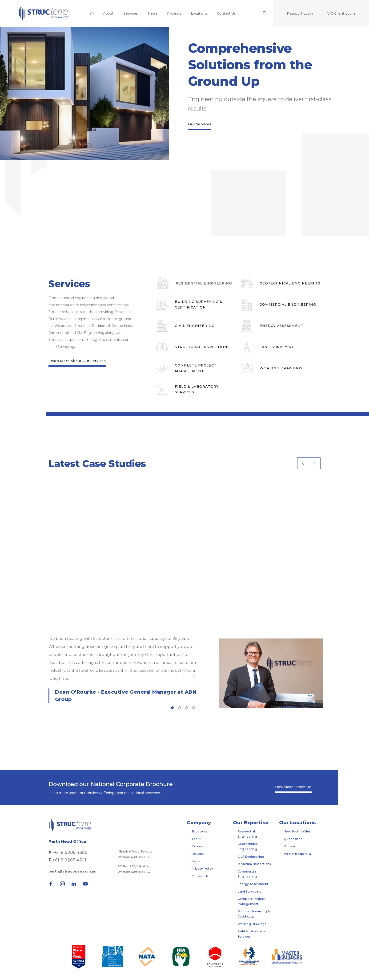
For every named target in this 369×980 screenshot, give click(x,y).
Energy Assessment (253, 884)
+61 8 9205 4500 (70, 852)
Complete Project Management (251, 901)
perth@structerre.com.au (72, 871)
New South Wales (297, 831)
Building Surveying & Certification (254, 914)
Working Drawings (252, 924)
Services (198, 854)
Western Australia (297, 854)
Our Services (200, 124)
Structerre (200, 831)
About (196, 839)
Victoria (290, 846)
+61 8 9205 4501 (69, 860)
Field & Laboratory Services (251, 934)
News (196, 861)
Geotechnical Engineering (248, 846)
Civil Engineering (251, 857)
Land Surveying (250, 891)
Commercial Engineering (247, 874)
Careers (198, 846)
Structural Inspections (254, 864)
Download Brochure (293, 787)
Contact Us (200, 876)
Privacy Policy (202, 869)
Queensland (293, 839)
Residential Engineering (247, 834)
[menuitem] (43, 13)
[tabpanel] (123, 669)
